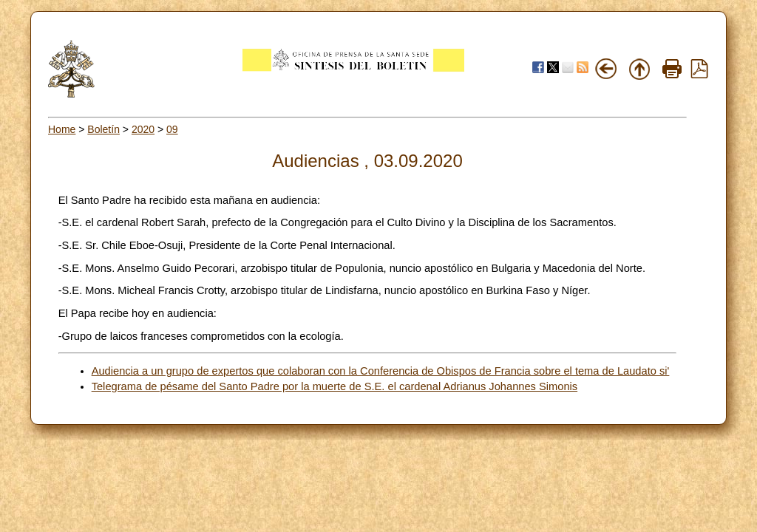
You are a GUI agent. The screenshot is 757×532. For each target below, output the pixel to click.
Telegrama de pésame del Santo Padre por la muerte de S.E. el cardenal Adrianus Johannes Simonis (335, 386)
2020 (143, 129)
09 (172, 129)
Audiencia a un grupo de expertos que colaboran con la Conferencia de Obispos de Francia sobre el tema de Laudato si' (381, 371)
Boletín (103, 129)
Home (62, 129)
